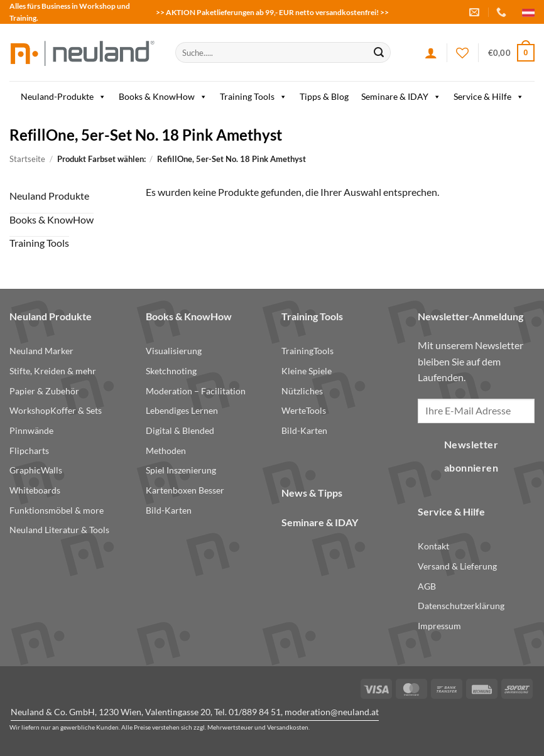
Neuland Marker (41, 351)
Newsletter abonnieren (471, 456)
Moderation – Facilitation (196, 391)
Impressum (439, 626)
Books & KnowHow (163, 97)
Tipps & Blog (324, 96)
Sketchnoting (171, 371)
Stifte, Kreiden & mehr (53, 371)
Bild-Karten (169, 510)
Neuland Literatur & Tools (59, 530)
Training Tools (253, 97)
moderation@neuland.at (332, 712)
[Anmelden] (431, 53)
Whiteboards (35, 490)
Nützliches (302, 391)
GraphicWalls (36, 470)
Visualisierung (174, 351)
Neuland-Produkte (63, 97)
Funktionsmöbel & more (57, 510)
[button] (511, 53)
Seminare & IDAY (401, 97)
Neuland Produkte (49, 196)
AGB (427, 586)
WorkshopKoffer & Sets (56, 410)
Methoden (166, 451)
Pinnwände (31, 430)
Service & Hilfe (489, 97)
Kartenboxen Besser (185, 490)
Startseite (27, 159)
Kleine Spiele (307, 371)
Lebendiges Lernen (182, 410)
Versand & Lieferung (457, 566)
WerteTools (304, 410)
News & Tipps (312, 493)
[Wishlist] (462, 53)
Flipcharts (29, 451)
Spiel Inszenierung (181, 470)
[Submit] (379, 53)
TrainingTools (307, 351)
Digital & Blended (180, 430)
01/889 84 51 (255, 712)
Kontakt (433, 546)
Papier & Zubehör (44, 391)
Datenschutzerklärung (461, 606)
